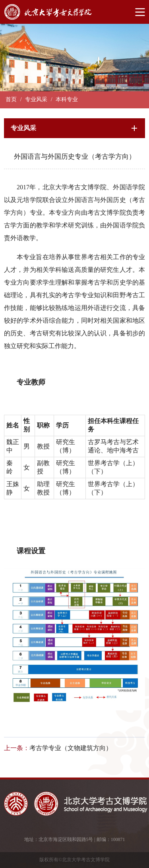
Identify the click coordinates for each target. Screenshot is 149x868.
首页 (11, 99)
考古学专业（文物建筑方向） (71, 748)
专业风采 (36, 99)
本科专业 (67, 99)
